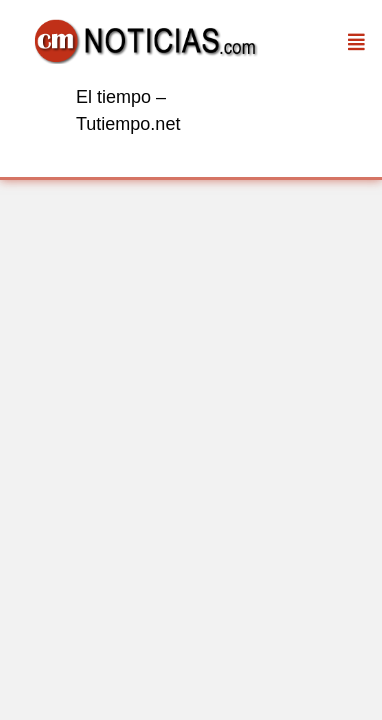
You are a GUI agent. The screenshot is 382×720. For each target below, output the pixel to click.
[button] (357, 41)
